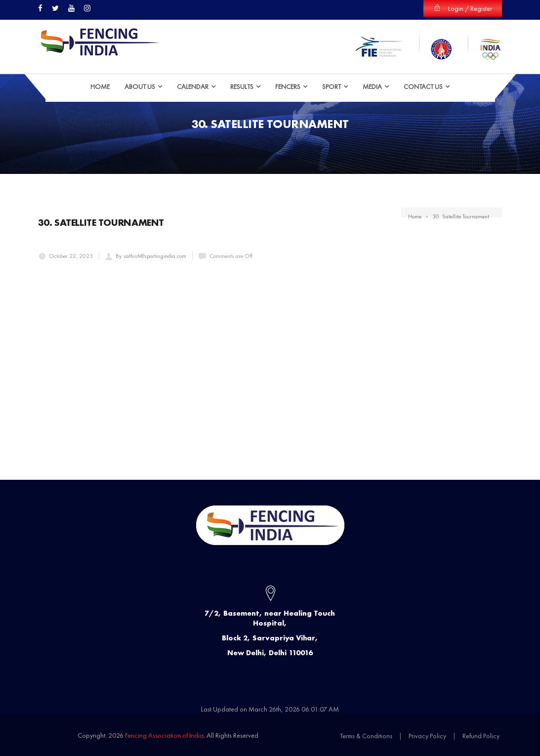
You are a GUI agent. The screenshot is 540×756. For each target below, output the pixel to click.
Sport (332, 86)
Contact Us (423, 86)
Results (242, 86)
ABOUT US (140, 86)
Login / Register (463, 8)
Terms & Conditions (366, 736)
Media (372, 86)
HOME (100, 86)
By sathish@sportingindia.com (151, 256)
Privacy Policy (427, 736)
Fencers (288, 86)
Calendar (193, 86)
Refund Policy (481, 736)
